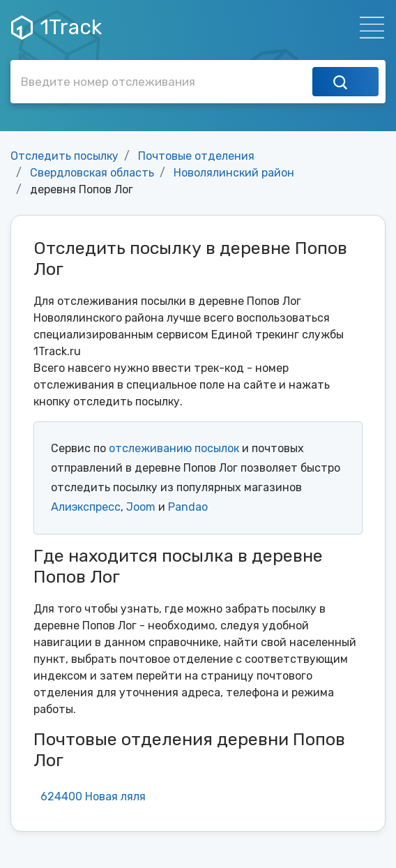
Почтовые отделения (196, 156)
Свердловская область (92, 173)
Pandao (188, 507)
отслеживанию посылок (174, 448)
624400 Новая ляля (93, 796)
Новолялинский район (234, 173)
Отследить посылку (64, 156)
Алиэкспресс (86, 507)
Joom (141, 507)
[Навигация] (368, 28)
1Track (56, 27)
